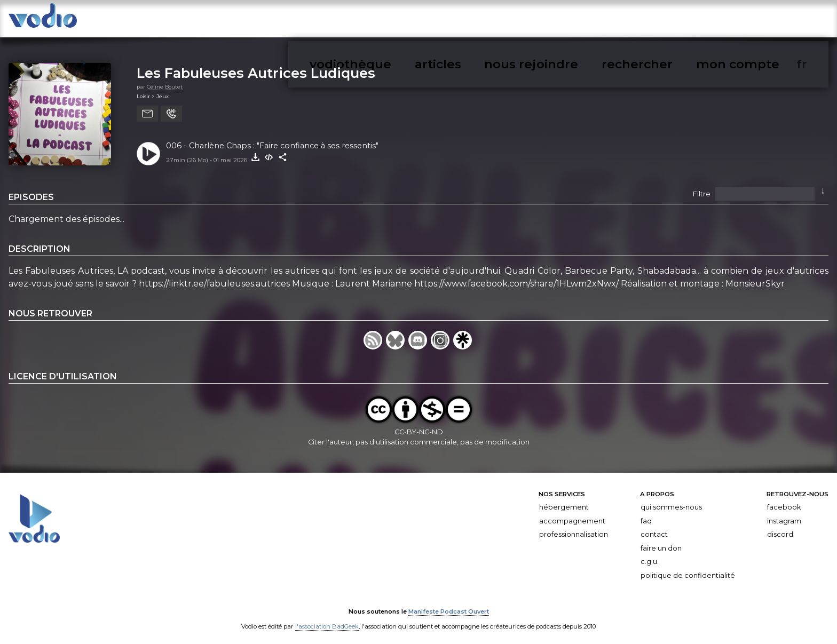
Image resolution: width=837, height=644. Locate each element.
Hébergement (564, 501)
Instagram (784, 515)
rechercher (725, 21)
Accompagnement (572, 515)
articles (609, 21)
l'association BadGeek (327, 621)
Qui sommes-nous (671, 501)
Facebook (784, 501)
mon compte (783, 21)
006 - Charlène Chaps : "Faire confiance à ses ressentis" (272, 140)
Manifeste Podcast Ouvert (449, 606)
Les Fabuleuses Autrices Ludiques (256, 67)
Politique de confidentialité (688, 570)
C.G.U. (650, 556)
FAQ (646, 515)
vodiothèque (558, 21)
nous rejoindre (663, 21)
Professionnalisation (574, 528)
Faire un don (661, 542)
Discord (780, 528)
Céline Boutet (165, 81)
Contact (654, 528)
